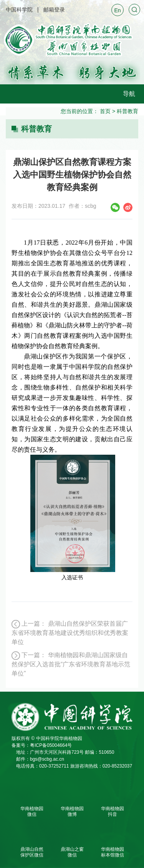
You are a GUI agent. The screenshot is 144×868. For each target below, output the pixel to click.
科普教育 (127, 111)
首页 (105, 111)
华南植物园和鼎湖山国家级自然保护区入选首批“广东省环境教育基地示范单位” (71, 664)
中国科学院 (19, 10)
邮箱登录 (54, 10)
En (117, 10)
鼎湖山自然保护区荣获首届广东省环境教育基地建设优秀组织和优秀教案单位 (70, 633)
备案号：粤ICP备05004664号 (42, 745)
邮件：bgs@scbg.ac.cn (40, 759)
